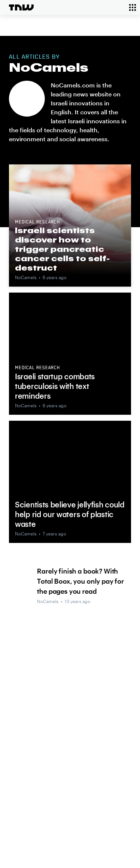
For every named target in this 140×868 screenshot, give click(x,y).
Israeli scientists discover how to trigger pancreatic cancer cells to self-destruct (62, 249)
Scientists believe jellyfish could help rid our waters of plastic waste (70, 514)
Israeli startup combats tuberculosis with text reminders (55, 386)
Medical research (38, 222)
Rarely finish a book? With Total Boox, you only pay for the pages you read (80, 581)
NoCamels (26, 277)
